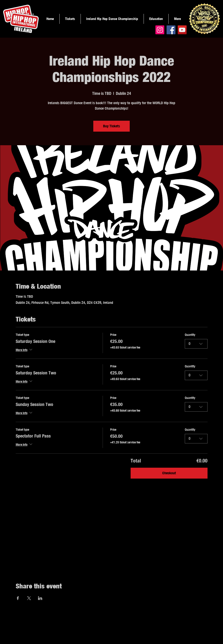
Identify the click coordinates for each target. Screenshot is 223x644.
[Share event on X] (29, 598)
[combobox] (196, 344)
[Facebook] (171, 30)
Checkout (169, 473)
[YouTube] (182, 30)
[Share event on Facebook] (18, 598)
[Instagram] (160, 30)
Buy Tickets (111, 126)
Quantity (190, 335)
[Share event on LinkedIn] (40, 598)
